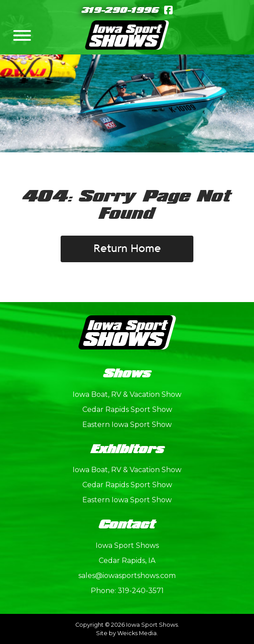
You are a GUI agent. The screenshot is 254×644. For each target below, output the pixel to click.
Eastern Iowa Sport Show (127, 425)
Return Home (127, 249)
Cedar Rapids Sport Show (127, 409)
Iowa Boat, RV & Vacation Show (127, 394)
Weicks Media (137, 633)
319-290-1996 (120, 10)
